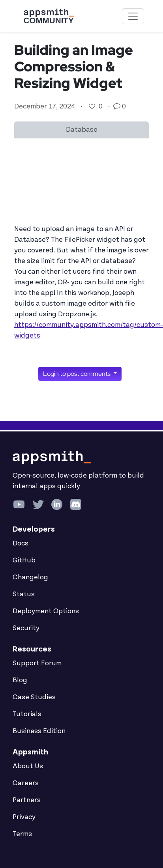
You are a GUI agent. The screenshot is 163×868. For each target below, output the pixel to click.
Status (24, 594)
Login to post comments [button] (77, 374)
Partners (27, 800)
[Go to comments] (118, 106)
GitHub (24, 560)
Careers (26, 783)
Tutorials (27, 714)
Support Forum (37, 663)
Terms (22, 834)
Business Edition (39, 731)
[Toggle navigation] (133, 16)
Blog (20, 680)
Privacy (24, 817)
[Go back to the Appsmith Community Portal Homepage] (49, 16)
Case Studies (34, 697)
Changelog (30, 577)
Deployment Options (46, 611)
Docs (21, 543)
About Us (28, 766)
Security (26, 628)
